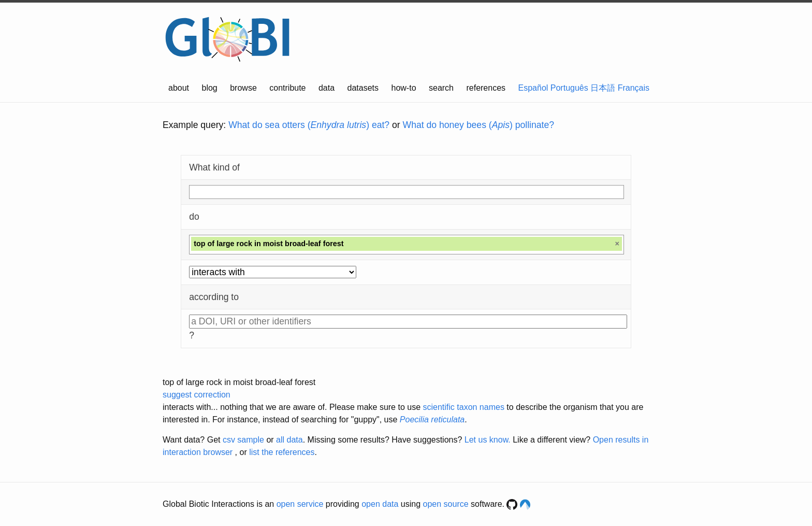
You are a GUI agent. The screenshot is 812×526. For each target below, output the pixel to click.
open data (380, 504)
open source (446, 504)
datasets (363, 88)
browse (243, 88)
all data (289, 440)
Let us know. (488, 440)
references (486, 88)
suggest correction (197, 395)
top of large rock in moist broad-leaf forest (239, 382)
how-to (404, 88)
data (327, 88)
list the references (282, 452)
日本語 (603, 88)
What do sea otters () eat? (309, 125)
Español (533, 88)
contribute (287, 88)
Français (634, 88)
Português (569, 88)
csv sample (243, 440)
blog (210, 88)
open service (300, 504)
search (441, 88)
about (179, 88)
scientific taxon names (463, 407)
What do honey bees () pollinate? (479, 125)
